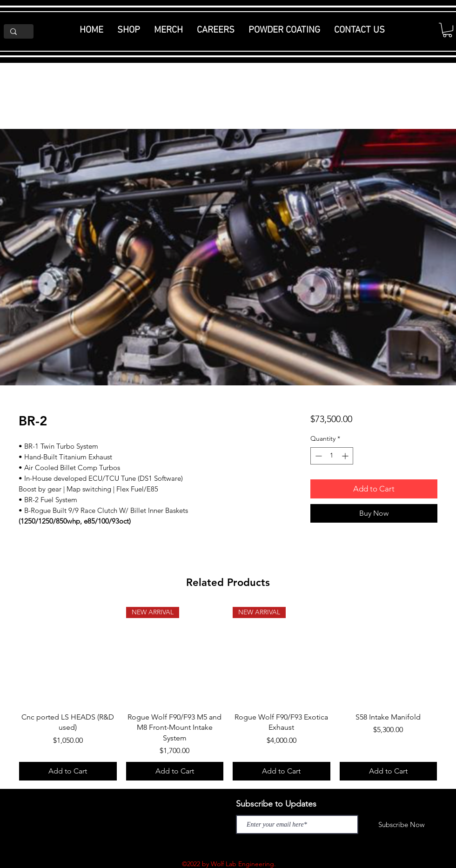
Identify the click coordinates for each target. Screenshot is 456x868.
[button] (447, 30)
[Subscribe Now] (402, 824)
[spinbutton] (332, 456)
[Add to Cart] (68, 771)
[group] (228, 694)
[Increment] (346, 456)
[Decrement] (318, 456)
